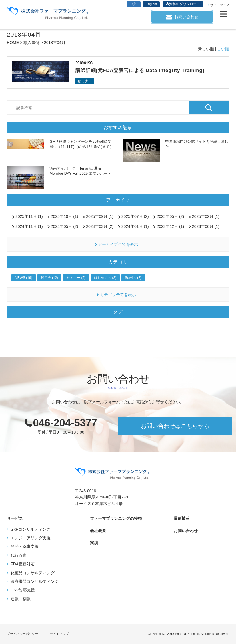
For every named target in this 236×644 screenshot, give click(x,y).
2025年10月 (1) (65, 216)
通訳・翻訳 (21, 599)
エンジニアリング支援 (31, 538)
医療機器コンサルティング (35, 581)
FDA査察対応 (23, 564)
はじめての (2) (105, 278)
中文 (134, 4)
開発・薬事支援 (25, 546)
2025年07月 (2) (135, 216)
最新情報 (182, 518)
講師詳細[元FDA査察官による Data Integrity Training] (140, 70)
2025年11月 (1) (29, 216)
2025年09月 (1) (100, 216)
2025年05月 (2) (170, 216)
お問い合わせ (186, 17)
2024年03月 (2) (100, 226)
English (151, 4)
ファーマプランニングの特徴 (116, 518)
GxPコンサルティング (30, 529)
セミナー (85, 81)
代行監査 (19, 555)
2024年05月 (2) (65, 226)
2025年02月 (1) (206, 216)
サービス (15, 518)
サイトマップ (220, 5)
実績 (94, 543)
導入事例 (31, 43)
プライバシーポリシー (23, 634)
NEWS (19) (24, 278)
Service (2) (133, 278)
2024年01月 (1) (135, 226)
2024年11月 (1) (29, 226)
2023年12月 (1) (170, 226)
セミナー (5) (76, 278)
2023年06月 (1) (206, 226)
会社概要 (98, 531)
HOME (13, 43)
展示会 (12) (50, 278)
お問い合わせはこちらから (175, 426)
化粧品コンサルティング (33, 573)
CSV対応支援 (23, 590)
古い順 (223, 49)
